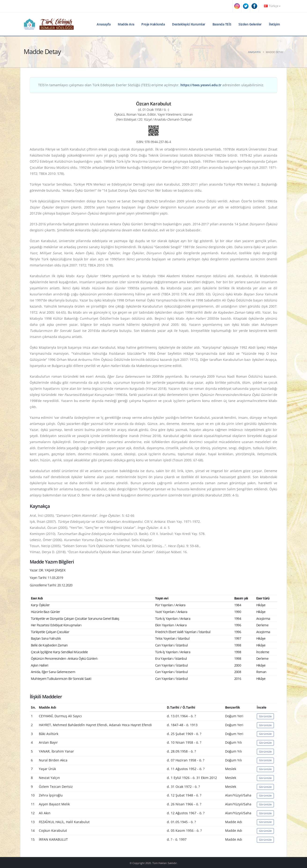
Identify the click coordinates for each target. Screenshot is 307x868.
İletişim (274, 24)
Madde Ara (126, 24)
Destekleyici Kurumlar (189, 24)
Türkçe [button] (272, 6)
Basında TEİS (222, 24)
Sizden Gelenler (250, 24)
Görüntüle (265, 716)
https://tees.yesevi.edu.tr (201, 85)
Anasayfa (104, 24)
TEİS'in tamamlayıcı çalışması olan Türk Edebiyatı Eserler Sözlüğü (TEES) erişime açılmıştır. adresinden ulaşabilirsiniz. (151, 85)
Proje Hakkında (153, 24)
